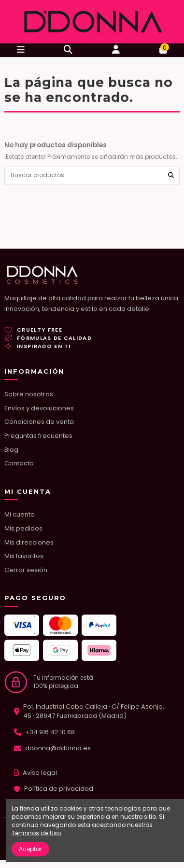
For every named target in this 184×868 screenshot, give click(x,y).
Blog (11, 450)
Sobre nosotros (29, 394)
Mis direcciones (29, 542)
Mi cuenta (20, 514)
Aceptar (30, 849)
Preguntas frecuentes (38, 436)
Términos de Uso (36, 833)
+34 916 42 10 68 (50, 732)
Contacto (19, 463)
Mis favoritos (24, 556)
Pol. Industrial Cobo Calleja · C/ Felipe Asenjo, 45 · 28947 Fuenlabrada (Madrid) (94, 711)
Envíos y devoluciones (39, 408)
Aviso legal (40, 773)
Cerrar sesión (26, 570)
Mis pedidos (23, 528)
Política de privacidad (59, 789)
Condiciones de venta (39, 422)
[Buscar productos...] (171, 175)
